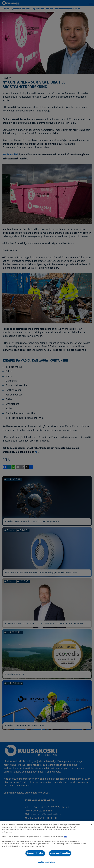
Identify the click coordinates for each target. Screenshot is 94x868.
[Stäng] (91, 825)
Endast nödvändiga (35, 853)
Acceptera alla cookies (60, 853)
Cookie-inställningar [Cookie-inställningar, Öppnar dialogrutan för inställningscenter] (47, 862)
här (65, 837)
